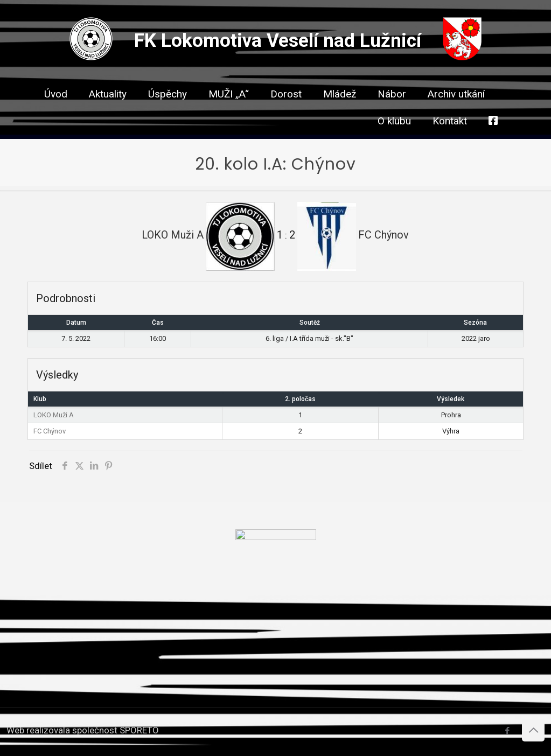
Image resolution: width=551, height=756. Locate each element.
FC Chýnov (50, 431)
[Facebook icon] (507, 731)
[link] (286, 113)
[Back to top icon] (533, 730)
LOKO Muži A (54, 415)
